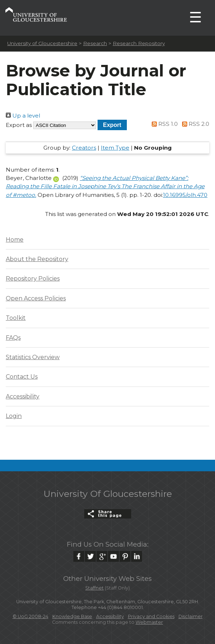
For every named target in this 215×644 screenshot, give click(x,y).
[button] (112, 125)
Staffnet (94, 588)
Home (15, 240)
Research (95, 43)
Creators (84, 148)
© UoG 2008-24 (31, 616)
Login (14, 416)
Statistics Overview (33, 357)
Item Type (115, 148)
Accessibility (23, 396)
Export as (19, 125)
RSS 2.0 (194, 124)
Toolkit (16, 318)
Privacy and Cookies (151, 616)
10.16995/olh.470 (185, 195)
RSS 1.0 (164, 124)
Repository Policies (33, 279)
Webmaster (149, 622)
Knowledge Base (72, 616)
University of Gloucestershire (42, 43)
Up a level (23, 116)
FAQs (13, 338)
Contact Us (22, 377)
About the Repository (37, 259)
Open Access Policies (36, 298)
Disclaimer (191, 616)
